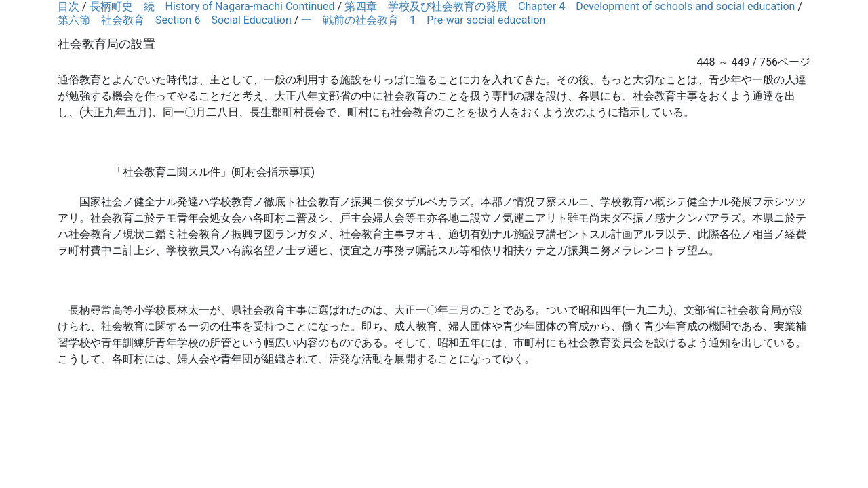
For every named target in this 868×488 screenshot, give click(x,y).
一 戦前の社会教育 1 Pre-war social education (423, 20)
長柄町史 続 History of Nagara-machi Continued (212, 6)
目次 (68, 6)
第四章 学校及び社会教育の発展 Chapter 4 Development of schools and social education (570, 6)
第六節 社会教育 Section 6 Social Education (175, 20)
